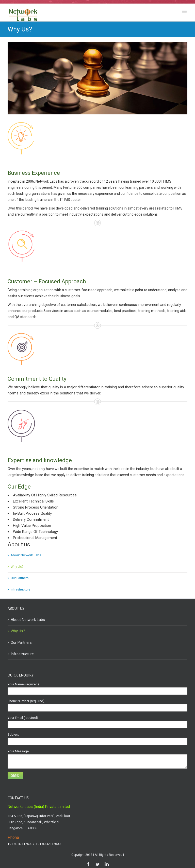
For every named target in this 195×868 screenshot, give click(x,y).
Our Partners (20, 578)
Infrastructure (20, 589)
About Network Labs (26, 555)
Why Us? (17, 567)
